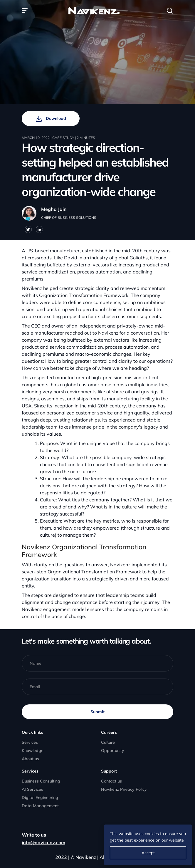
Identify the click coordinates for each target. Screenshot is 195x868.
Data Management (40, 806)
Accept (148, 853)
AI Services (32, 789)
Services (30, 742)
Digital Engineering (40, 798)
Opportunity (113, 751)
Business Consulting (41, 781)
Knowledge (33, 751)
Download (51, 119)
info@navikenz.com (43, 842)
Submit (97, 712)
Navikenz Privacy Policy (124, 789)
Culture (108, 742)
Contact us (111, 781)
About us (30, 759)
